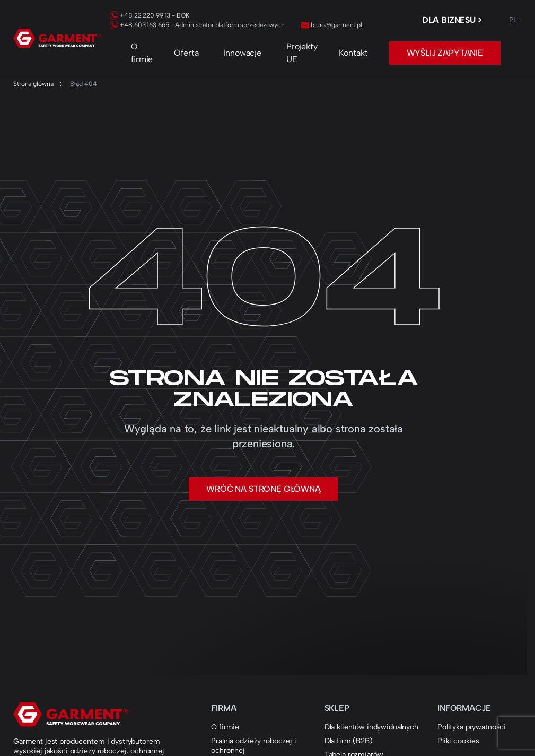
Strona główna (33, 84)
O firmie (142, 53)
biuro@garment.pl (331, 25)
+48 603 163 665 (139, 25)
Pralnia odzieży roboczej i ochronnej (253, 746)
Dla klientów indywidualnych (371, 727)
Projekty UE (302, 53)
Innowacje (242, 53)
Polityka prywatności (472, 727)
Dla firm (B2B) (349, 741)
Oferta (186, 53)
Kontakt (353, 53)
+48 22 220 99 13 (140, 15)
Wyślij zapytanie (445, 53)
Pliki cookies (458, 741)
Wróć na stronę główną (264, 489)
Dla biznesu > (452, 20)
